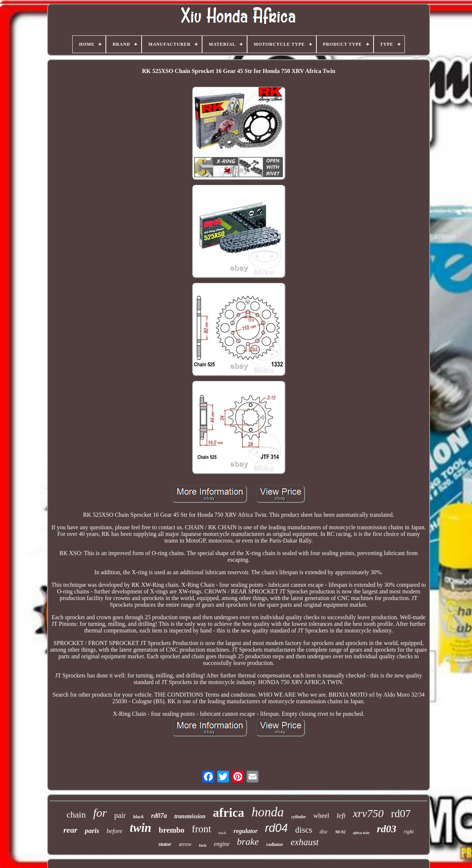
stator (165, 844)
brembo (171, 830)
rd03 (387, 829)
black (138, 817)
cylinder (299, 817)
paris (92, 831)
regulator (245, 831)
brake (248, 842)
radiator (275, 844)
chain (76, 815)
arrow (185, 844)
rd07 (401, 813)
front (201, 829)
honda (268, 812)
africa (228, 813)
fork (203, 845)
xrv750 (368, 813)
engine (222, 844)
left (341, 815)
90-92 (340, 832)
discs (304, 830)
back (223, 833)
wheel (321, 816)
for (100, 813)
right (409, 832)
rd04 (277, 828)
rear (70, 830)
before (114, 831)
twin (141, 828)
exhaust (305, 842)
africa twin (361, 833)
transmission (190, 816)
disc (324, 832)
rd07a (159, 816)
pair (120, 815)
